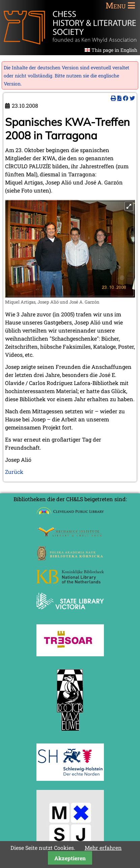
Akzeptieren (70, 858)
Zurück (14, 472)
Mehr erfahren (103, 848)
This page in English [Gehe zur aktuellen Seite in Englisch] (114, 50)
